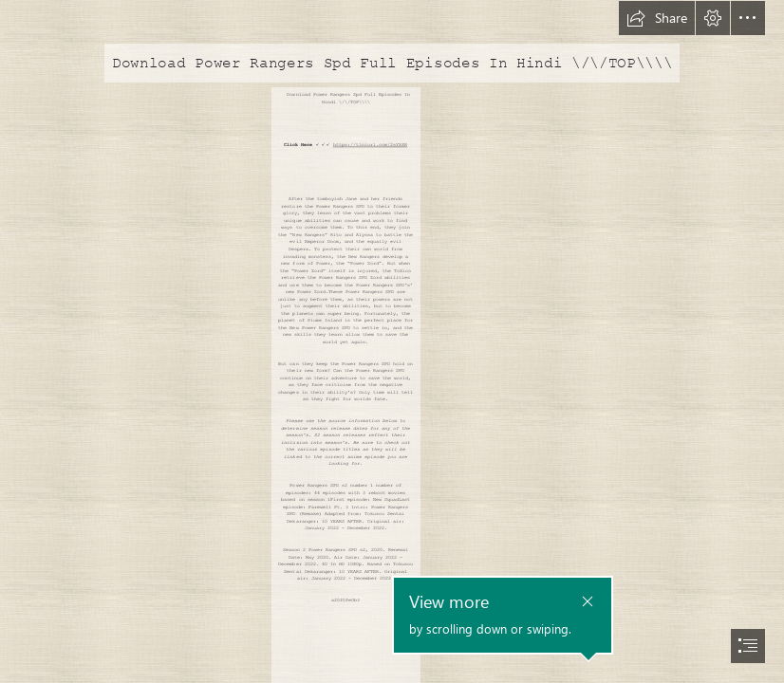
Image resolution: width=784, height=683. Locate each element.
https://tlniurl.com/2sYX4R (370, 145)
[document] (392, 341)
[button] (657, 18)
